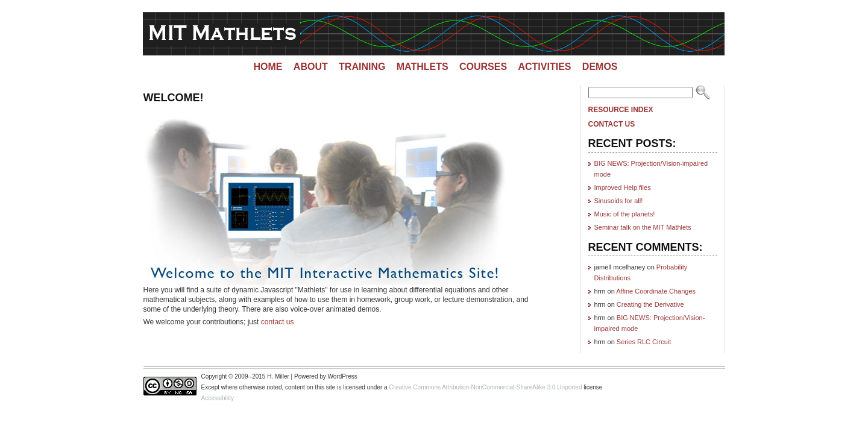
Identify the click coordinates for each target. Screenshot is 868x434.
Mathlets (423, 67)
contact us (278, 322)
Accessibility (218, 398)
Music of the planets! (625, 214)
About (311, 67)
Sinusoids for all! (619, 201)
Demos (600, 67)
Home (268, 67)
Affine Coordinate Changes (656, 291)
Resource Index (621, 110)
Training (362, 67)
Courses (483, 67)
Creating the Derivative (650, 304)
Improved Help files (623, 187)
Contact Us (612, 124)
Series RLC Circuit (644, 342)
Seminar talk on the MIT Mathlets (643, 227)
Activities (544, 67)
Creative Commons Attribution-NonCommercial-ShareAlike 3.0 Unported (485, 387)
